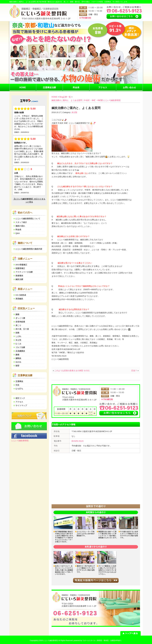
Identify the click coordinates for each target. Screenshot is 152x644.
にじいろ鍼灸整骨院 (20, 441)
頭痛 (17, 333)
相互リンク (20, 398)
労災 (17, 385)
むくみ (18, 344)
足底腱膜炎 (20, 351)
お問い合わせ (129, 87)
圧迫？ (134, 371)
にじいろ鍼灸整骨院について (28, 219)
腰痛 (17, 314)
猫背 (17, 366)
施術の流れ (20, 226)
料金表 (76, 87)
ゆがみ (18, 362)
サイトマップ (21, 405)
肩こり (18, 325)
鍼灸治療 (19, 279)
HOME (23, 87)
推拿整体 (19, 276)
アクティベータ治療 (24, 272)
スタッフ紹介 (21, 222)
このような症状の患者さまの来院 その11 (72, 371)
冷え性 (18, 340)
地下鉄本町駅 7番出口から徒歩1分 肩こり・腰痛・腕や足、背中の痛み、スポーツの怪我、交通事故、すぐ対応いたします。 (83, 2)
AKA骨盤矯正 (21, 265)
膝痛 (17, 355)
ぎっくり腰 (20, 318)
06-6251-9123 (77, 441)
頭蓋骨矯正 (20, 268)
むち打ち (19, 389)
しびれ (18, 336)
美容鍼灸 (19, 299)
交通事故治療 (49, 87)
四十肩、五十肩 (22, 329)
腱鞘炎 (18, 358)
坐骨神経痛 (20, 322)
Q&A (18, 233)
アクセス (103, 87)
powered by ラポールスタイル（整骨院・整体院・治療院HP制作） (98, 640)
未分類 (74, 112)
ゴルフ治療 (20, 347)
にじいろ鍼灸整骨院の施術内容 (29, 249)
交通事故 (19, 381)
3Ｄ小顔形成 (21, 295)
